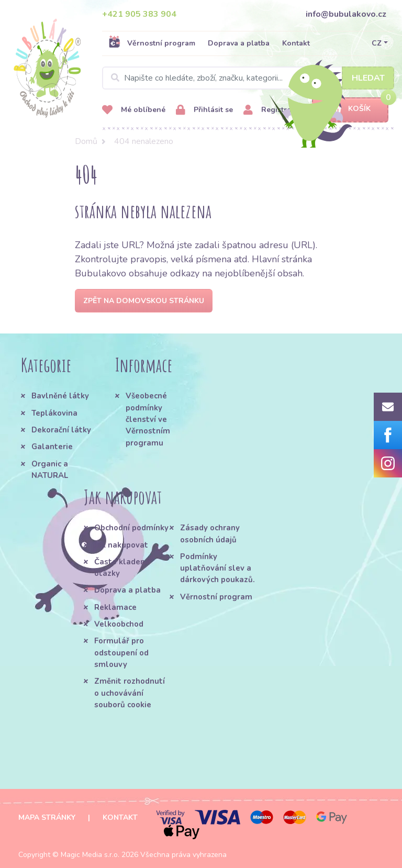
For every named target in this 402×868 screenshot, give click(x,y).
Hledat (368, 78)
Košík (350, 109)
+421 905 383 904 (139, 14)
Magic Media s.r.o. (90, 855)
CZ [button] (377, 43)
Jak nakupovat (121, 545)
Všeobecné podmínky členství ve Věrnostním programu (148, 419)
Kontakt (296, 43)
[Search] (248, 78)
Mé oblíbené (134, 110)
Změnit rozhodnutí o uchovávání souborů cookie (130, 693)
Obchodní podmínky (131, 528)
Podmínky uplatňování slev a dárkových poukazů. (217, 568)
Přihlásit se (204, 110)
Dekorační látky (61, 430)
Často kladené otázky (122, 567)
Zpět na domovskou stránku (144, 301)
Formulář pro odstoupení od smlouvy (121, 653)
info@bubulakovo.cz (346, 14)
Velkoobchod (119, 624)
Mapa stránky (47, 817)
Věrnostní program (152, 43)
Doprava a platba (239, 43)
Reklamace (115, 607)
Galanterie (52, 447)
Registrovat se (278, 110)
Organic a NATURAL (50, 470)
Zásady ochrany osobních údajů (210, 533)
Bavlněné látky (60, 396)
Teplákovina (54, 413)
